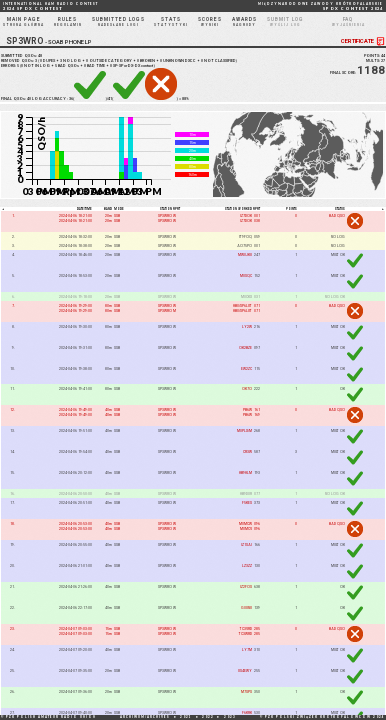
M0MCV (246, 528)
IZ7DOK (246, 215)
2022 (208, 717)
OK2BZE (245, 347)
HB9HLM (245, 472)
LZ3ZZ (247, 565)
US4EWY (245, 670)
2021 (186, 717)
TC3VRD (246, 628)
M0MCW (245, 523)
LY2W (247, 326)
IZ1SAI (246, 544)
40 (29, 98)
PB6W (247, 410)
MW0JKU (245, 254)
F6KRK (247, 712)
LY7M (247, 649)
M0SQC (246, 275)
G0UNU (246, 607)
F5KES (247, 502)
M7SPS (246, 691)
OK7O (247, 389)
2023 (230, 717)
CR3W (247, 452)
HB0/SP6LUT (242, 305)
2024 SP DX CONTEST (50, 6)
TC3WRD (245, 633)
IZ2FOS (246, 586)
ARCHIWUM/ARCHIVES (145, 717)
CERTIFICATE (363, 42)
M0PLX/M (244, 431)
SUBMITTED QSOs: (21, 55)
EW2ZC (246, 368)
